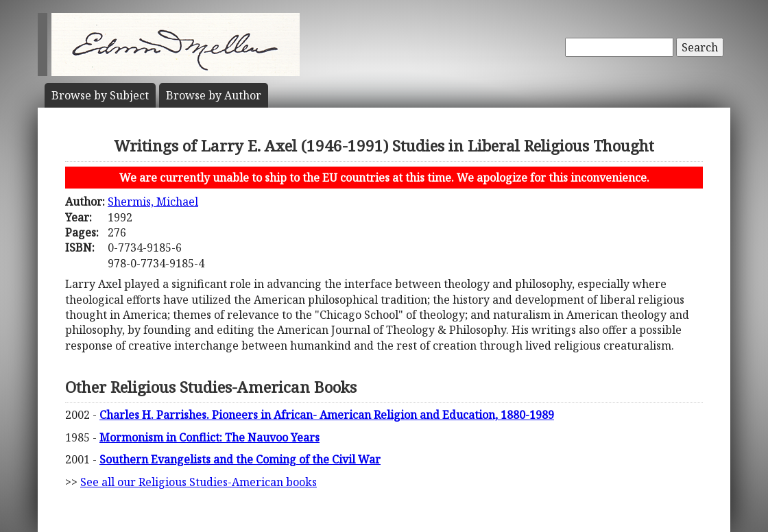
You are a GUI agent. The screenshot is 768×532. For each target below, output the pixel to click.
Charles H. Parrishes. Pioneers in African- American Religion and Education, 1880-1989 (327, 415)
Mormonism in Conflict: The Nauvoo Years (209, 437)
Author (214, 95)
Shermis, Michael (153, 202)
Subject (100, 95)
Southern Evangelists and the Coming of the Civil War (240, 459)
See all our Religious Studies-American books (199, 482)
